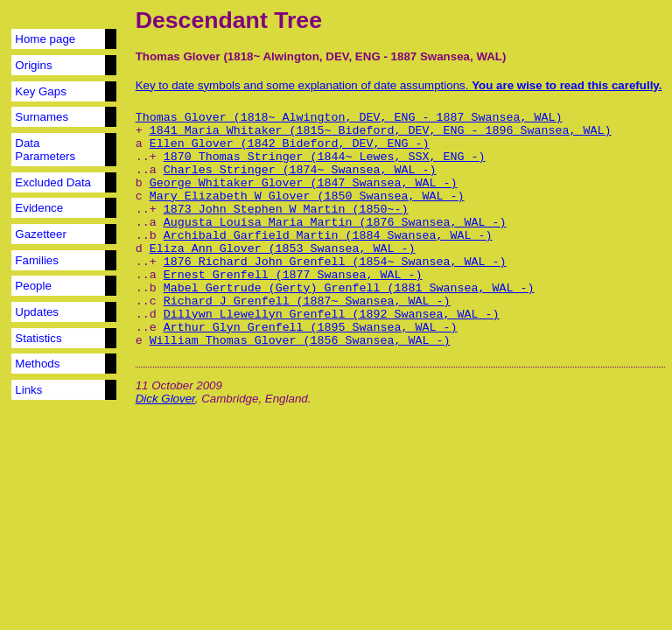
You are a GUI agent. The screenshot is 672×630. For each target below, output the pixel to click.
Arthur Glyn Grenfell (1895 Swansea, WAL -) (311, 328)
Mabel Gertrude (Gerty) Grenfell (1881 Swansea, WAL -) (349, 288)
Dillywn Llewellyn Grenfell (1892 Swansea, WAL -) (332, 315)
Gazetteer (41, 234)
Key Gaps (41, 91)
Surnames (42, 117)
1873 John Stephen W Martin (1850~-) (286, 210)
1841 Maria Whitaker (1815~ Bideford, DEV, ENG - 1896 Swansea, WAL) (381, 131)
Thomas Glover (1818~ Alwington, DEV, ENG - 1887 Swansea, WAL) (349, 118)
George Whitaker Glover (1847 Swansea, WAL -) (304, 183)
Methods (37, 364)
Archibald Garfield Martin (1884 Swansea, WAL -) (328, 236)
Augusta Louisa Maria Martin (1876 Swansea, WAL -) (335, 223)
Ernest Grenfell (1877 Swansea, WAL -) (293, 275)
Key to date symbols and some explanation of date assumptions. (399, 85)
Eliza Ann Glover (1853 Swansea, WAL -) (283, 249)
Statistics (38, 338)
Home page (45, 39)
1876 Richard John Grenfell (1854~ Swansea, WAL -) (335, 262)
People (33, 286)
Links (28, 390)
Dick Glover (165, 399)
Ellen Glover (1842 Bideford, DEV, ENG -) (290, 144)
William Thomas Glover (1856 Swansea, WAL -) (300, 341)
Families (37, 260)
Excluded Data (53, 182)
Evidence (39, 208)
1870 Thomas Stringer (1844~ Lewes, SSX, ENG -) (325, 157)
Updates (37, 312)
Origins (33, 65)
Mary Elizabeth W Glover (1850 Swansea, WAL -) (307, 196)
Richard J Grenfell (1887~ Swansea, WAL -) (307, 301)
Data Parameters (45, 150)
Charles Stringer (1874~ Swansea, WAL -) (300, 170)
